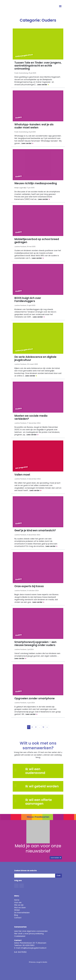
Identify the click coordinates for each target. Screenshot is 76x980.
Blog (16, 915)
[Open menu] (60, 6)
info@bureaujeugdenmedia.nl (33, 948)
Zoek (59, 876)
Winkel (17, 910)
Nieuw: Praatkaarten (38, 817)
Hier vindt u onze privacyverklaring (29, 934)
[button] (19, 785)
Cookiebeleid (20, 936)
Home (17, 900)
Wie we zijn (19, 905)
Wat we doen (20, 908)
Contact (18, 918)
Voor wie (18, 903)
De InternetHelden (22, 913)
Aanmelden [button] (55, 858)
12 (43, 727)
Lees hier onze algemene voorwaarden (31, 931)
